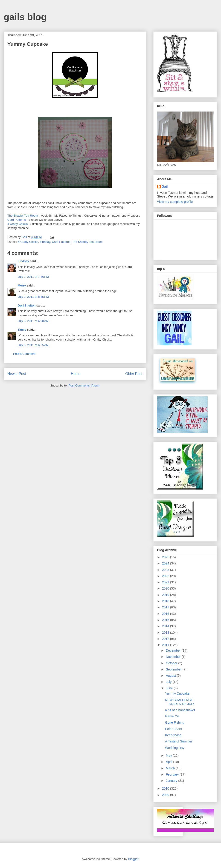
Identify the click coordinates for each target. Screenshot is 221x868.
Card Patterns (17, 220)
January (172, 781)
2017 (166, 607)
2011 (166, 645)
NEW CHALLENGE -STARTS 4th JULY (180, 702)
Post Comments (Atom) (84, 385)
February (173, 774)
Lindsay (23, 261)
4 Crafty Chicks (18, 224)
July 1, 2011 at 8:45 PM (33, 297)
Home (76, 374)
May (169, 756)
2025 (166, 557)
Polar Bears (173, 729)
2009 (166, 795)
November (174, 657)
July (169, 682)
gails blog (25, 17)
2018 (166, 601)
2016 (166, 614)
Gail (165, 186)
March (171, 768)
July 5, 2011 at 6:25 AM (33, 345)
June (170, 688)
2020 (166, 588)
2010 (166, 788)
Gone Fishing (175, 722)
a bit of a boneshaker (180, 710)
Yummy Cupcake (177, 693)
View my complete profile (175, 202)
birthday (45, 242)
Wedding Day (175, 748)
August (171, 676)
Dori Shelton (27, 305)
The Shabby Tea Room (23, 216)
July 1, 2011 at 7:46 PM (33, 277)
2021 (166, 582)
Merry (22, 285)
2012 (166, 639)
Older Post (134, 374)
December (174, 650)
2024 (166, 563)
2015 (166, 620)
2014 (166, 626)
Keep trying (173, 735)
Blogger (133, 859)
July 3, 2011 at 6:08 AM (33, 321)
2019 (166, 595)
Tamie (22, 330)
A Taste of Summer (179, 741)
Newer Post (17, 374)
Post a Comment (24, 354)
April (169, 762)
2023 (166, 570)
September (174, 669)
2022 (166, 576)
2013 (166, 633)
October (172, 663)
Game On (172, 716)
